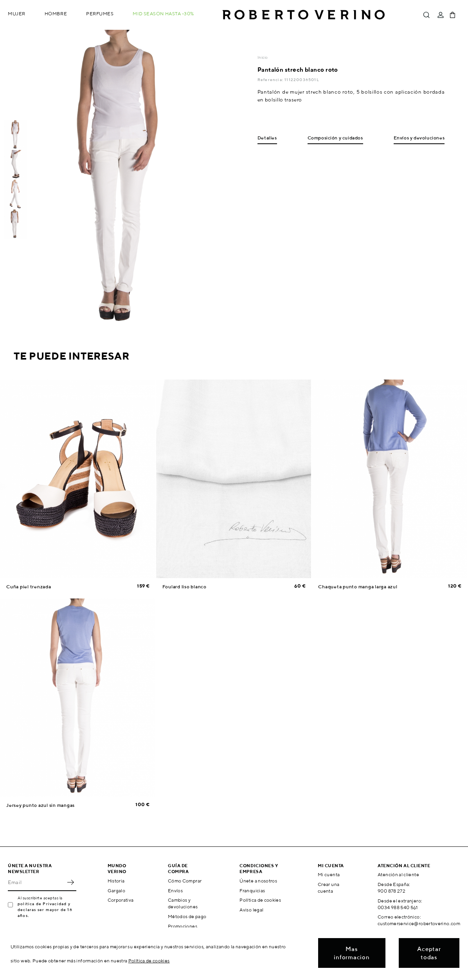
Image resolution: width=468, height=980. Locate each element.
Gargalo (117, 890)
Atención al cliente (398, 874)
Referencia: (271, 80)
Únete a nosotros (258, 881)
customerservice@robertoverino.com (419, 923)
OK (70, 882)
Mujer (17, 14)
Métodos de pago (187, 916)
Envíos (175, 890)
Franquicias (252, 890)
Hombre (56, 14)
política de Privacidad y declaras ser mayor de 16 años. (45, 909)
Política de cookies (260, 900)
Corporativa (121, 900)
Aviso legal (251, 910)
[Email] (36, 882)
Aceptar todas (429, 953)
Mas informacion (352, 953)
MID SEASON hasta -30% (163, 14)
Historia (116, 881)
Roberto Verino (304, 15)
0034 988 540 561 (398, 907)
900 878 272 (391, 891)
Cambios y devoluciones (183, 903)
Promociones (183, 926)
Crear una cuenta (328, 888)
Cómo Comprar (185, 881)
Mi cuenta (329, 874)
